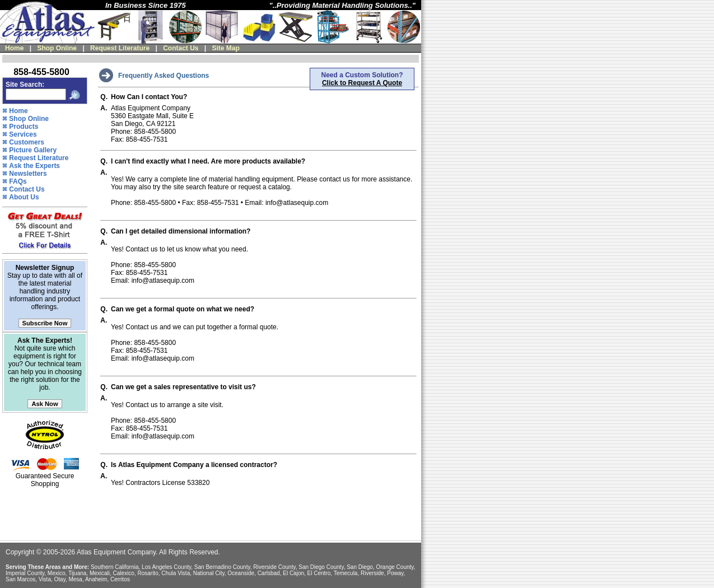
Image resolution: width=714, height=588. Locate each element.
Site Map (226, 48)
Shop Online (57, 48)
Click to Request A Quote (362, 83)
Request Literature (120, 48)
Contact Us (181, 48)
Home (14, 48)
